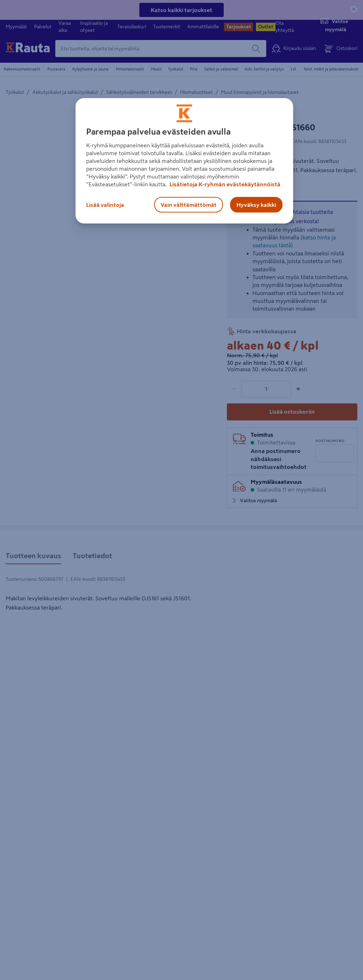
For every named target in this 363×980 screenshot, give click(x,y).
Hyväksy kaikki (256, 205)
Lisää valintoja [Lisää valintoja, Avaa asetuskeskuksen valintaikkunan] (105, 205)
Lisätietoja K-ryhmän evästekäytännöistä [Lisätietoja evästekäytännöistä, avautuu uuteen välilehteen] (224, 184)
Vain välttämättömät (189, 205)
